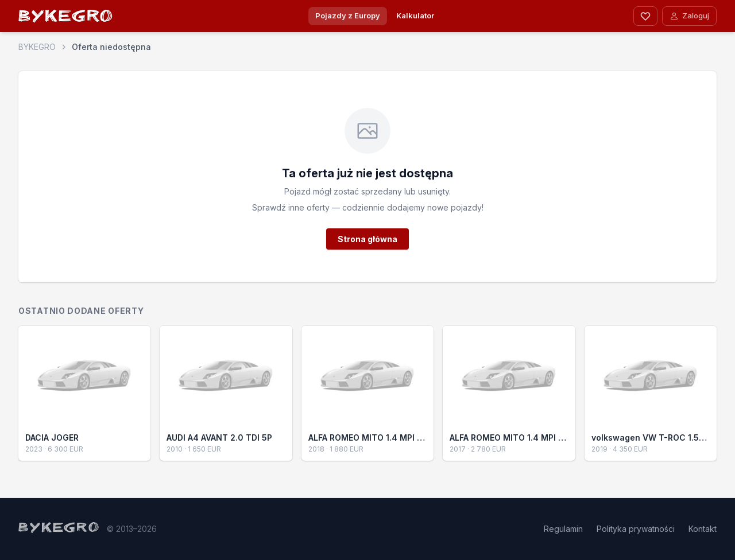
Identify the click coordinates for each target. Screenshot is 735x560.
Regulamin (563, 529)
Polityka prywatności (636, 529)
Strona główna (367, 239)
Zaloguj (689, 16)
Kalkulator (415, 15)
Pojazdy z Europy (348, 15)
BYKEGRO (66, 18)
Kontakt (703, 529)
